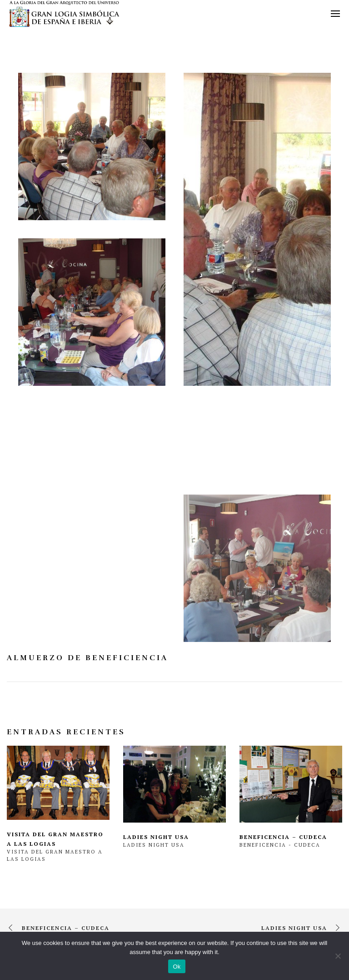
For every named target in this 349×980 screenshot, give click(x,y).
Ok (177, 967)
